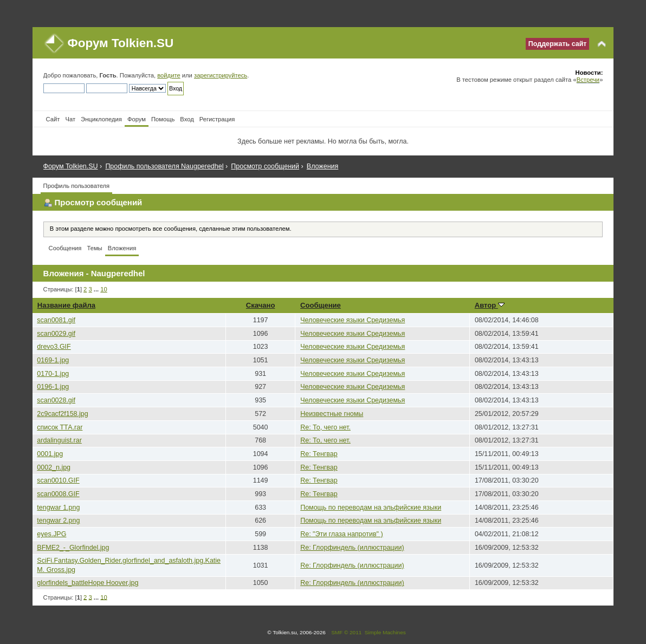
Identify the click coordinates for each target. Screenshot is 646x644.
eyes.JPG (51, 534)
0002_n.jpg (54, 467)
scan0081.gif (56, 320)
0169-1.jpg (53, 360)
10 (104, 289)
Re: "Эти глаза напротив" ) (341, 534)
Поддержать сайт (558, 44)
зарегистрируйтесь (221, 75)
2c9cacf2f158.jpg (62, 414)
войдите (169, 75)
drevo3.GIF (54, 347)
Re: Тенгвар (319, 454)
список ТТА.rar (60, 427)
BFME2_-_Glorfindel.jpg (73, 548)
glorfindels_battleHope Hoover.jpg (88, 583)
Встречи (588, 80)
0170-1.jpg (53, 374)
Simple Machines (385, 632)
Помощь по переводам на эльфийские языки (371, 508)
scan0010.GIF (58, 480)
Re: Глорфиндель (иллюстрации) (352, 548)
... (97, 289)
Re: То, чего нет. (325, 427)
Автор (490, 305)
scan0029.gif (56, 334)
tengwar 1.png (58, 508)
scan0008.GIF (58, 494)
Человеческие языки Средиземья (353, 320)
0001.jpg (50, 454)
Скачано (261, 305)
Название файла (66, 305)
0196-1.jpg (53, 387)
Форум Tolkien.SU (121, 43)
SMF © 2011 (346, 632)
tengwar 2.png (58, 521)
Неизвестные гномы (332, 414)
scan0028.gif (56, 400)
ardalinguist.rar (59, 440)
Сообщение (321, 305)
